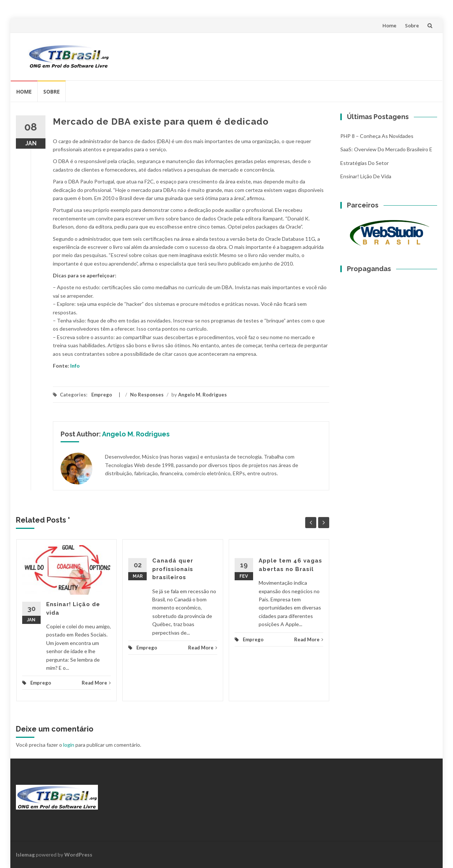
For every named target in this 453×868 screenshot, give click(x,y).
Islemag (25, 855)
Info (75, 366)
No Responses (147, 395)
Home (389, 26)
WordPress (78, 855)
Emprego (102, 395)
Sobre (412, 26)
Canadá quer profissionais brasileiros (173, 569)
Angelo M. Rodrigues (202, 395)
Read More (96, 683)
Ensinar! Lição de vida (366, 176)
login (69, 745)
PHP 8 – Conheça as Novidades (377, 136)
